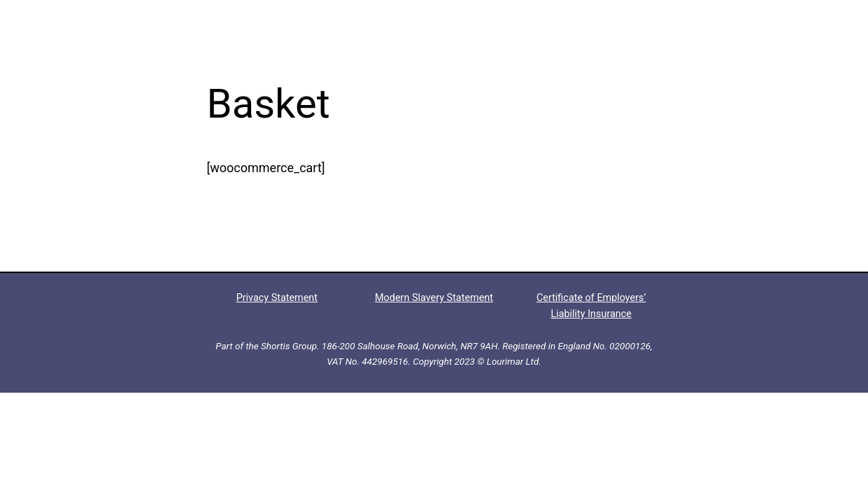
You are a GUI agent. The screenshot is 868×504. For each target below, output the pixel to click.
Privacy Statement (277, 298)
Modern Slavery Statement (434, 298)
